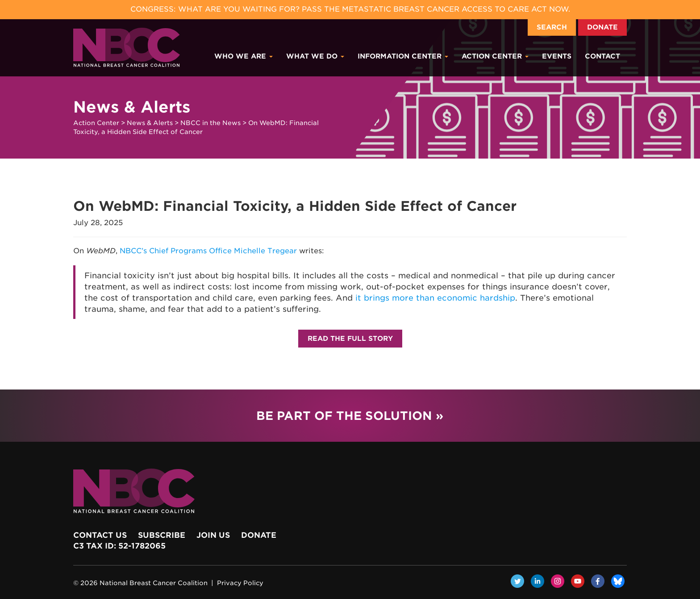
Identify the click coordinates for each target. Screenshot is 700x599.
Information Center (403, 56)
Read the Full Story (350, 339)
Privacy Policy (240, 583)
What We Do (315, 56)
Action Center (495, 56)
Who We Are (244, 56)
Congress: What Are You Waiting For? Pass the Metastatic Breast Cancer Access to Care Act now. (350, 9)
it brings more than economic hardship (435, 298)
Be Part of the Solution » (350, 416)
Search (552, 27)
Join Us (213, 535)
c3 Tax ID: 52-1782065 (119, 546)
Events (557, 56)
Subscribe (162, 535)
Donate (602, 27)
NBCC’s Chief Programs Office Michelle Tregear (208, 251)
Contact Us (100, 535)
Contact (602, 56)
